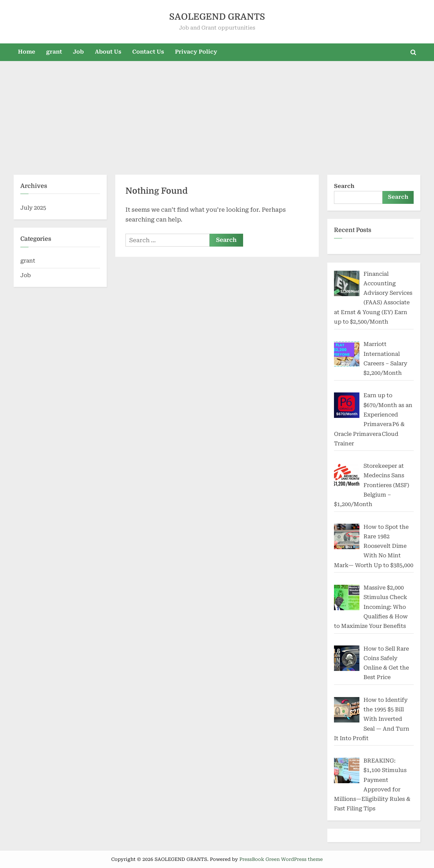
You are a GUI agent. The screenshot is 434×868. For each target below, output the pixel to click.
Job (78, 52)
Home (27, 52)
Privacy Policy (196, 52)
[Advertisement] (217, 115)
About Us (108, 52)
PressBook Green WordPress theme (281, 859)
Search (344, 186)
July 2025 (33, 208)
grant (54, 52)
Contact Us (148, 52)
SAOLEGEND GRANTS (217, 17)
